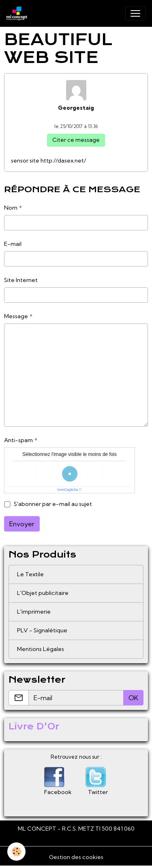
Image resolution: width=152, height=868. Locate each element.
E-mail (13, 244)
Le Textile (30, 574)
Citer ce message (76, 140)
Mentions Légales (41, 649)
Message (16, 316)
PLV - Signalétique (42, 630)
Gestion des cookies (76, 857)
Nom (11, 208)
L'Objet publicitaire (43, 593)
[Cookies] (16, 852)
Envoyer (22, 524)
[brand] (18, 13)
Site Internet (21, 280)
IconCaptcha (68, 490)
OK (133, 698)
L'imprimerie (34, 612)
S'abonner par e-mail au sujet (53, 504)
